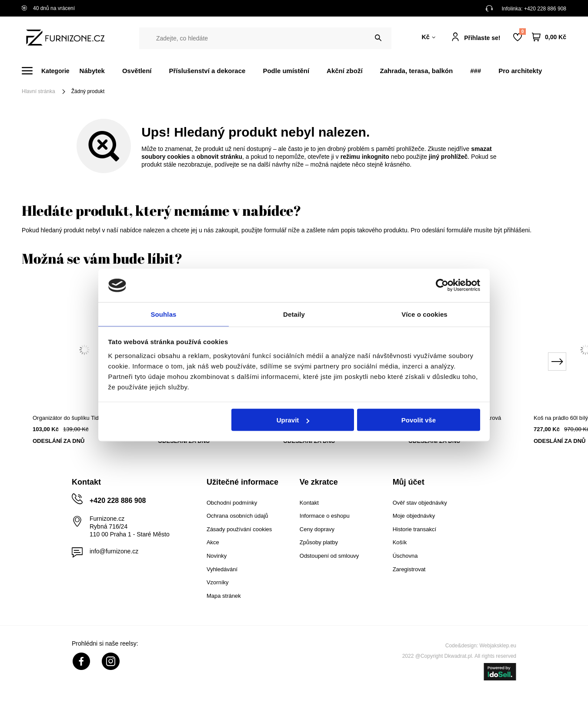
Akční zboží (345, 71)
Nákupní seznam (522, 32)
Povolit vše (419, 420)
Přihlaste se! (482, 38)
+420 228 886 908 (545, 9)
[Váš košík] (549, 37)
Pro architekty (520, 71)
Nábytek (92, 71)
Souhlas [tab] (163, 313)
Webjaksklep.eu (498, 646)
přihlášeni (517, 230)
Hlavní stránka (38, 91)
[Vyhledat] (378, 38)
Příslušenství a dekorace (207, 71)
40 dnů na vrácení (48, 8)
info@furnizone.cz (114, 551)
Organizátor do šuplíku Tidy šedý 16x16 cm (84, 418)
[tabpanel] (84, 372)
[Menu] (51, 71)
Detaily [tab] (294, 313)
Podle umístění (286, 71)
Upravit (293, 420)
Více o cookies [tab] (424, 313)
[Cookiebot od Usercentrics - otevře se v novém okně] (442, 285)
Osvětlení (137, 71)
